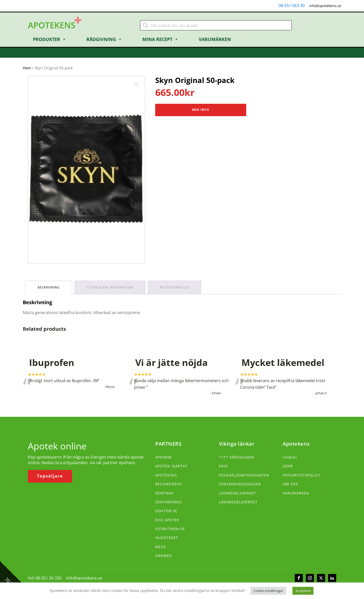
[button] (136, 85)
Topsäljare (50, 476)
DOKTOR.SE (166, 511)
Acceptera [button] (303, 591)
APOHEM (163, 457)
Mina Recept (160, 39)
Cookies (290, 457)
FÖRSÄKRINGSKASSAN (240, 484)
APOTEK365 (166, 475)
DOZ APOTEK (167, 520)
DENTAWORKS (169, 502)
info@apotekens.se (325, 6)
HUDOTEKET (167, 538)
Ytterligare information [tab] (110, 287)
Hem (27, 68)
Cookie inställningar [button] (268, 591)
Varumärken (215, 39)
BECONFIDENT (169, 484)
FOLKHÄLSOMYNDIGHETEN (244, 475)
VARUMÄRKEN (296, 493)
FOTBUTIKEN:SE (170, 529)
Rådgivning (104, 39)
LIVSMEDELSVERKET (237, 493)
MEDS (161, 547)
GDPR (288, 466)
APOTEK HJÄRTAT (171, 466)
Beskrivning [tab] (49, 287)
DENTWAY (165, 493)
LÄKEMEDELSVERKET (238, 502)
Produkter (50, 39)
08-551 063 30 (292, 6)
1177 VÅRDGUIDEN (237, 457)
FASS (223, 466)
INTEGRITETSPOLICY (302, 475)
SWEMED (164, 556)
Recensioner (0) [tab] (175, 287)
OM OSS (290, 484)
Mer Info (201, 110)
